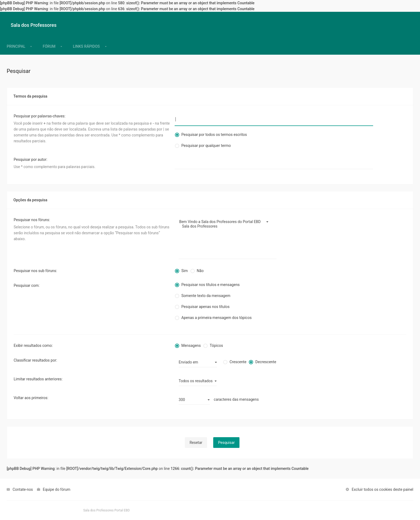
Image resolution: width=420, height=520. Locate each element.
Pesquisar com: (27, 285)
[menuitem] (86, 46)
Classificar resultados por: (35, 360)
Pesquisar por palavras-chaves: (40, 116)
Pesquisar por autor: (31, 159)
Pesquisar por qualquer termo (206, 146)
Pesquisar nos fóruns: (32, 220)
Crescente (238, 362)
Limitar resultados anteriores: (38, 379)
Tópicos (216, 346)
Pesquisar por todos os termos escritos (214, 135)
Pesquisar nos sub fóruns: (35, 271)
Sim (185, 271)
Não (200, 271)
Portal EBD (122, 510)
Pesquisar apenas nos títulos (205, 307)
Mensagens (191, 346)
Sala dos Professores (226, 226)
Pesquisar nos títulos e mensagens (211, 285)
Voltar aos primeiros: (31, 398)
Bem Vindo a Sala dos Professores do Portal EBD (226, 222)
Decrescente (266, 362)
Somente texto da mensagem (206, 296)
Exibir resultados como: (33, 346)
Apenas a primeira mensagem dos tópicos (216, 318)
